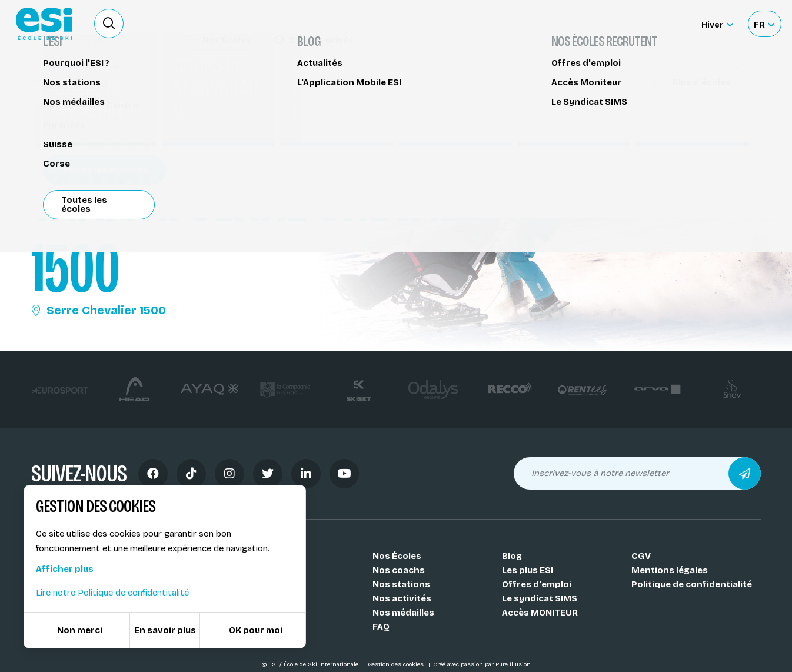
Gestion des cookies (397, 664)
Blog (512, 556)
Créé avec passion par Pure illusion (482, 664)
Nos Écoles (397, 556)
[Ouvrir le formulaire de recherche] (109, 24)
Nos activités (402, 598)
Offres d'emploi (537, 584)
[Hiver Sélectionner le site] (717, 24)
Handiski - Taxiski (76, 81)
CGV (641, 556)
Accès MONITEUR (540, 613)
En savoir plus (165, 630)
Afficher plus (65, 569)
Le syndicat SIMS (540, 598)
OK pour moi (256, 630)
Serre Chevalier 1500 (99, 310)
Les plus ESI (528, 570)
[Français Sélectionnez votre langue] (764, 24)
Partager (661, 107)
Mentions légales (670, 570)
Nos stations (401, 584)
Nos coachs (399, 570)
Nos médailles (403, 613)
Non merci (80, 630)
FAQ (381, 627)
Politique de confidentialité (692, 584)
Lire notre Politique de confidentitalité (112, 593)
